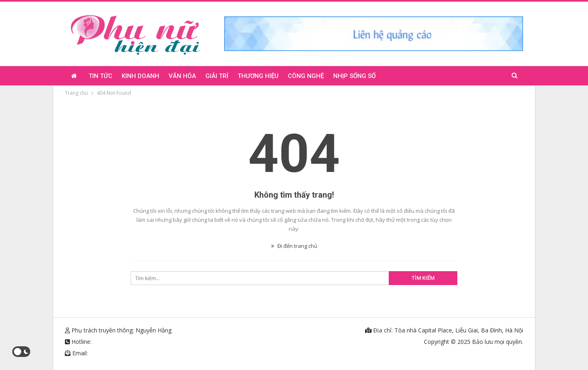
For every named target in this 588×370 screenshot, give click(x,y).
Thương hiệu (258, 76)
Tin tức (100, 76)
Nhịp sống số (354, 76)
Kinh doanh (140, 76)
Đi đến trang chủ (294, 246)
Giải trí (217, 76)
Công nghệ (306, 76)
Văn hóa (182, 76)
